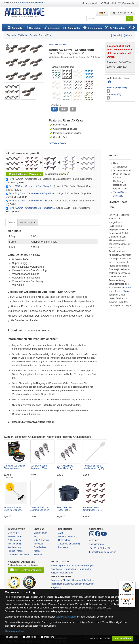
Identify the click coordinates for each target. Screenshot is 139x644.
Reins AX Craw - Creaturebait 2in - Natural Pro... (32, 208)
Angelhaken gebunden (83, 584)
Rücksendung (14, 544)
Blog (36, 536)
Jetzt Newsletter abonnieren (26, 570)
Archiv (37, 551)
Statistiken (31, 637)
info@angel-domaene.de (103, 552)
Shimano (76, 565)
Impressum (64, 547)
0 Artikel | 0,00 (123, 13)
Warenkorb (126, 3)
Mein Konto (90, 3)
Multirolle (67, 580)
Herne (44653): (114, 94)
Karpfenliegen (71, 569)
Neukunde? (41, 2)
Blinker (67, 565)
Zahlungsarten (15, 540)
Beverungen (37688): (117, 88)
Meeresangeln (87, 565)
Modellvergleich (28, 222)
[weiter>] (128, 35)
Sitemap (38, 555)
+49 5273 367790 (100, 548)
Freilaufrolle (57, 584)
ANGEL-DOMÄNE (26, 13)
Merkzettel (108, 3)
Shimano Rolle (79, 580)
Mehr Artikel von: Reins (58, 45)
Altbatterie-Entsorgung (69, 544)
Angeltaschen (58, 569)
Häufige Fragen (15, 551)
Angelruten (68, 573)
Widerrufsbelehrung (68, 536)
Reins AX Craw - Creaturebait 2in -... (93, 509)
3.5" (64, 109)
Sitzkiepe (67, 584)
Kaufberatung (14, 547)
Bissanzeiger (57, 565)
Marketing (49, 637)
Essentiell (14, 637)
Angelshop (56, 587)
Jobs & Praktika (41, 540)
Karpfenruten (85, 569)
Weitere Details (58, 143)
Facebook (39, 544)
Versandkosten (15, 536)
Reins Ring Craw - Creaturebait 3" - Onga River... (32, 193)
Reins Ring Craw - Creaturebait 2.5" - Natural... (31, 201)
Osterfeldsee (40, 547)
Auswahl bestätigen (100, 638)
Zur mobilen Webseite (18, 555)
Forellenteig (57, 580)
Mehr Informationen (15, 631)
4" (73, 109)
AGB (61, 533)
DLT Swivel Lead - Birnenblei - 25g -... (66, 467)
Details (11, 222)
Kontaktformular (97, 544)
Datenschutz (64, 540)
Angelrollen (56, 573)
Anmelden (23, 2)
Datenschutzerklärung (66, 617)
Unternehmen (40, 533)
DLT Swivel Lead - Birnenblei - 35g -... (40, 467)
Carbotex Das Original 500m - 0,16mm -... (15, 467)
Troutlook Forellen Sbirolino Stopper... (13, 509)
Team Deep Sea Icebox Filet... (65, 509)
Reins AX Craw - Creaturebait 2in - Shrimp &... (31, 186)
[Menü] (133, 583)
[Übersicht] (116, 35)
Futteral (91, 580)
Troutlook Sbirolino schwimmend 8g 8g (40, 509)
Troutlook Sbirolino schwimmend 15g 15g (94, 467)
